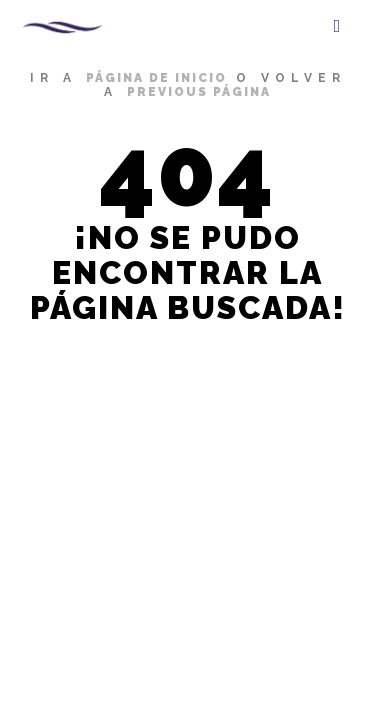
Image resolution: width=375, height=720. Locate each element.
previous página (199, 92)
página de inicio (156, 78)
